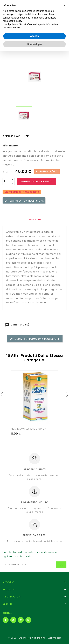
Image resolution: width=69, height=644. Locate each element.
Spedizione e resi (34, 535)
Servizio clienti (34, 469)
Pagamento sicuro (34, 502)
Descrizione (34, 219)
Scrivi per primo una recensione (35, 339)
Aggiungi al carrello (36, 181)
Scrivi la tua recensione (24, 201)
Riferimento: (11, 146)
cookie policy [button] (15, 614)
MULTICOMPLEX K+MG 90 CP (28, 429)
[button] (65, 598)
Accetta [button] (35, 629)
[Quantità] (7, 181)
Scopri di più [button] (35, 637)
